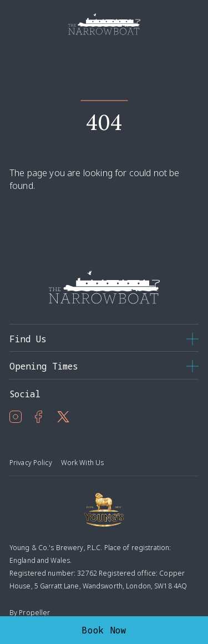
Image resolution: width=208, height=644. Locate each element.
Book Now (104, 630)
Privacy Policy (31, 463)
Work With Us (82, 463)
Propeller (34, 613)
